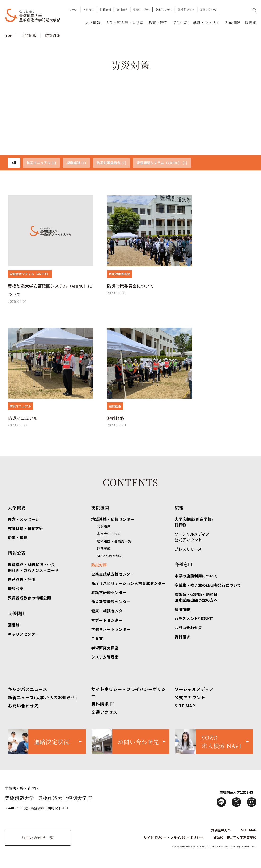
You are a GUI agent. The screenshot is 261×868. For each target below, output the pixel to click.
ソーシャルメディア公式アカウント (192, 537)
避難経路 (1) (76, 163)
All (14, 163)
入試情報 (232, 23)
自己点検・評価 (21, 579)
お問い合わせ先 (188, 628)
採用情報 (183, 609)
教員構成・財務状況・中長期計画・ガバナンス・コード (33, 567)
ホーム (74, 9)
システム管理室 (105, 657)
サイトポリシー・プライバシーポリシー (173, 838)
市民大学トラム (109, 534)
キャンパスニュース (27, 689)
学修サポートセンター (111, 629)
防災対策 (53, 35)
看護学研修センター (109, 592)
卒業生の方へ (164, 9)
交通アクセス (104, 712)
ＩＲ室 (97, 638)
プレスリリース (188, 549)
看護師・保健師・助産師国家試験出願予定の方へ (196, 597)
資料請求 (122, 9)
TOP (9, 35)
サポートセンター (107, 620)
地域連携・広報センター (113, 519)
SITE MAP (185, 706)
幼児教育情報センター (111, 602)
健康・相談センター (109, 611)
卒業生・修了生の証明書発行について (208, 585)
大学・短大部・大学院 (124, 23)
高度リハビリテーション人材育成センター (128, 583)
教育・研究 (158, 23)
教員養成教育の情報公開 (29, 598)
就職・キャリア (206, 23)
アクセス (89, 9)
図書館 (251, 23)
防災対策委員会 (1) (111, 163)
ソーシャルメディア (194, 689)
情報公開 (16, 589)
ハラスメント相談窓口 (194, 618)
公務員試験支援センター (113, 574)
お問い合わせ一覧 (38, 838)
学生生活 (180, 23)
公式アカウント (190, 697)
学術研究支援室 (105, 648)
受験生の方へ (141, 9)
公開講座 (104, 526)
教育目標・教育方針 (25, 528)
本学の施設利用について (196, 576)
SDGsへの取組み (110, 556)
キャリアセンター (23, 634)
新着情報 (105, 9)
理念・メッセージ (23, 519)
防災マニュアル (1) (42, 163)
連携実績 (104, 548)
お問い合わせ (208, 9)
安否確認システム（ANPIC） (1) (162, 163)
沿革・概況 (18, 538)
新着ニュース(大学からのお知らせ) (42, 697)
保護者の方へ (186, 9)
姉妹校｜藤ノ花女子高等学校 (235, 838)
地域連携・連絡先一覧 (114, 541)
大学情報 (93, 23)
